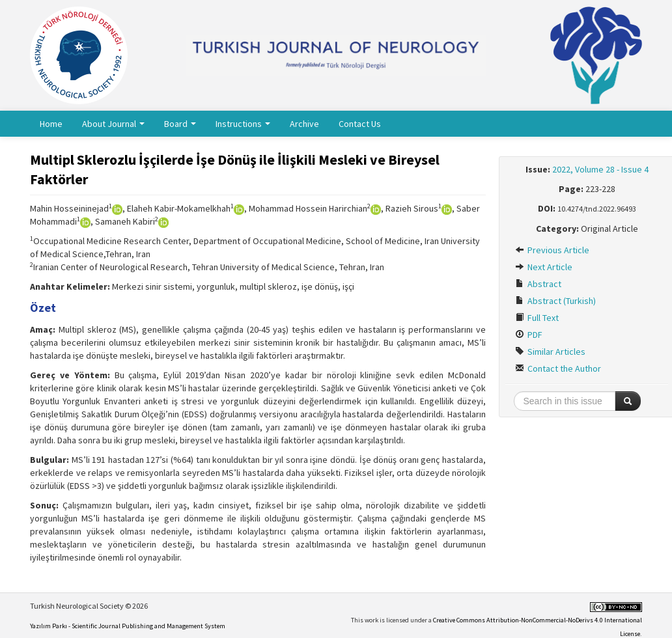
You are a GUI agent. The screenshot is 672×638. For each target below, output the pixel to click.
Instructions (243, 124)
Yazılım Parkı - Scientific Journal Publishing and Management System (128, 626)
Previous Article (552, 250)
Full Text (537, 318)
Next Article (544, 267)
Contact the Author (558, 368)
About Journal (113, 124)
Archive (304, 124)
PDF (529, 335)
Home (51, 124)
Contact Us (360, 124)
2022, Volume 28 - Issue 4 (600, 169)
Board (180, 124)
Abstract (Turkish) (555, 301)
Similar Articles (550, 352)
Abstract (538, 284)
